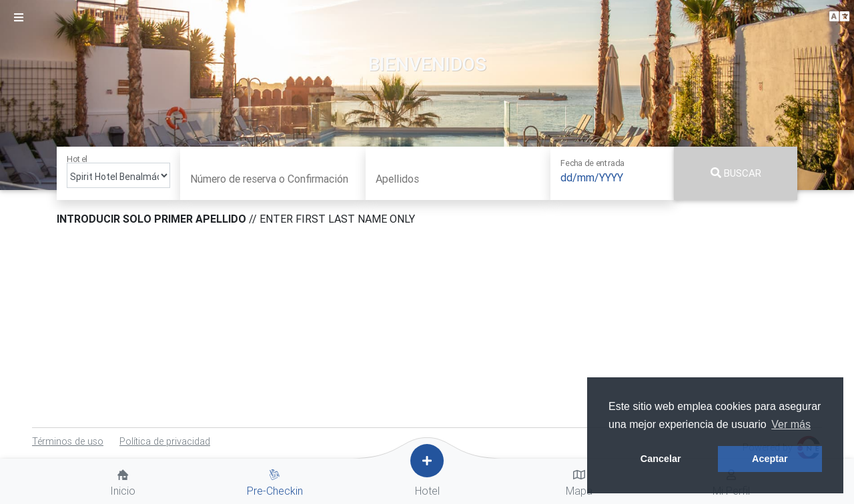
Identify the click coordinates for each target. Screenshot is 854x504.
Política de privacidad (165, 441)
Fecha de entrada (592, 163)
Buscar (736, 173)
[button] (839, 17)
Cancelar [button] (661, 459)
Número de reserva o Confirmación (269, 179)
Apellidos (397, 179)
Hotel (77, 159)
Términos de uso (68, 441)
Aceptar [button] (770, 459)
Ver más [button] (791, 424)
